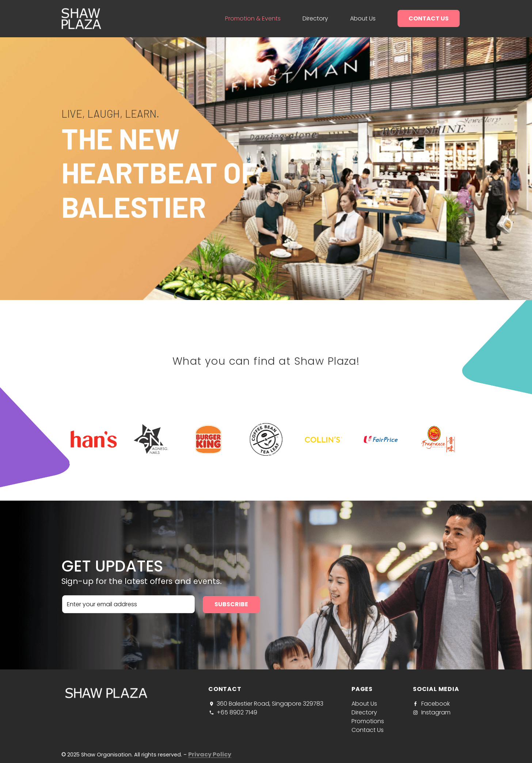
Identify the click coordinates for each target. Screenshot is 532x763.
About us (363, 18)
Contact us (429, 18)
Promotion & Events (253, 18)
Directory (315, 18)
